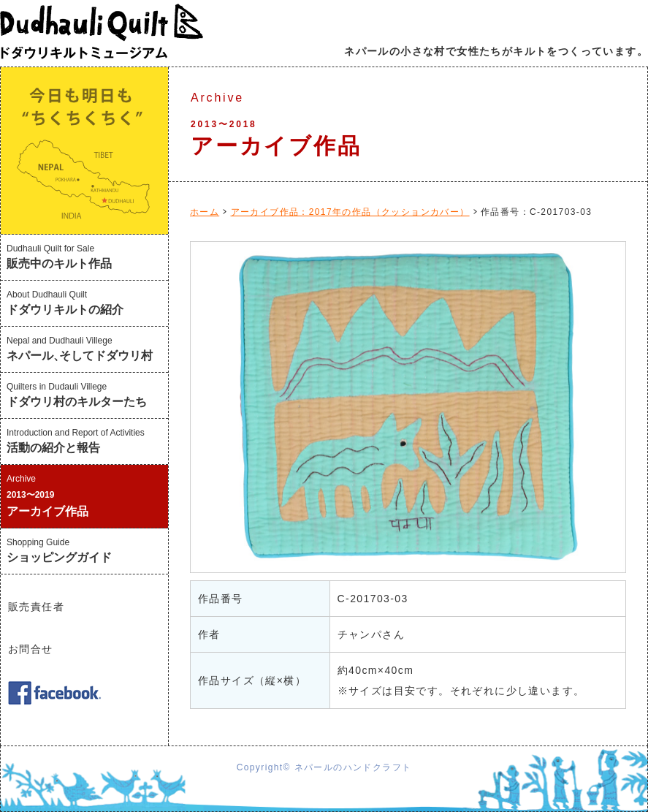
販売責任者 (36, 607)
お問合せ (31, 649)
